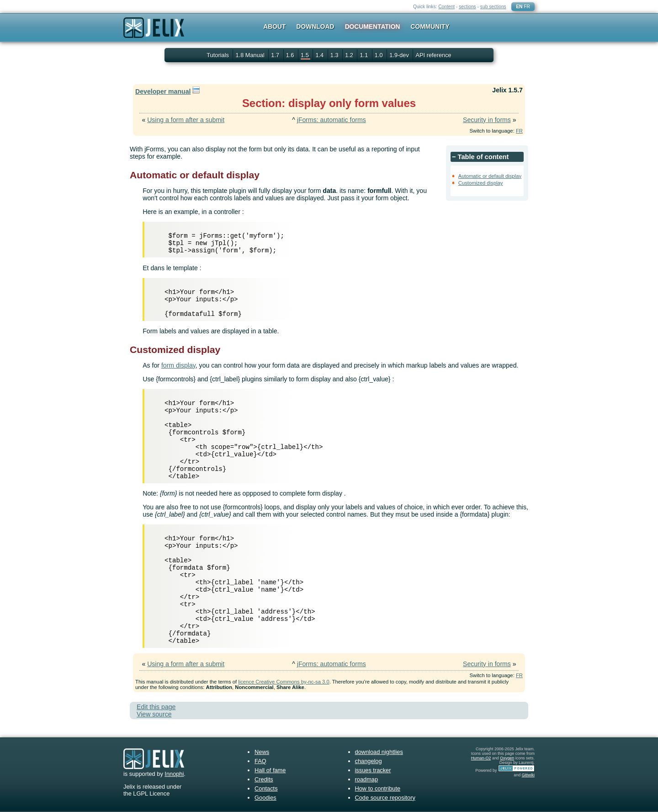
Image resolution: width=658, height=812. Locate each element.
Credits (264, 779)
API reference (433, 55)
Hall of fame (270, 770)
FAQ (260, 761)
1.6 (291, 55)
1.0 (379, 55)
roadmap (367, 779)
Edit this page (156, 707)
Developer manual (163, 91)
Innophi (174, 774)
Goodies (265, 798)
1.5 (305, 55)
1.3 (335, 55)
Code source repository (385, 798)
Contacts (266, 788)
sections (467, 7)
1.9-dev (400, 55)
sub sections (493, 7)
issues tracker (373, 770)
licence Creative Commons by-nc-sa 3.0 (284, 682)
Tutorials (218, 55)
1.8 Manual (251, 55)
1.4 (320, 55)
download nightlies (379, 752)
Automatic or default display (490, 176)
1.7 (276, 55)
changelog (369, 761)
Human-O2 (481, 758)
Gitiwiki (528, 775)
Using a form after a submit (186, 120)
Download (316, 27)
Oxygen (507, 758)
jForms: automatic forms (332, 120)
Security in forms (487, 120)
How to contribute (378, 788)
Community (430, 27)
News (262, 752)
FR (527, 7)
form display (178, 365)
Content (446, 7)
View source (154, 714)
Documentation (373, 27)
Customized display (481, 183)
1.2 (350, 55)
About (274, 27)
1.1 (364, 55)
